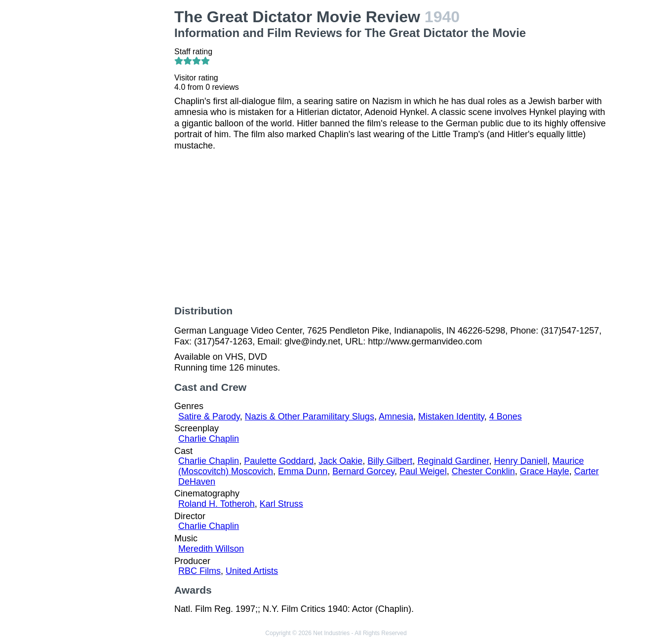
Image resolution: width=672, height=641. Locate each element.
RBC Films (199, 571)
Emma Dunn (303, 471)
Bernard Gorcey (363, 471)
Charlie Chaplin (209, 439)
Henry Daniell (520, 461)
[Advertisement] (117, 156)
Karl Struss (281, 504)
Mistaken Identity (451, 416)
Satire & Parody (209, 416)
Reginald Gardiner (453, 461)
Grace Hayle (545, 471)
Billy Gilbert (390, 461)
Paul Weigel (423, 471)
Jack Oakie (340, 461)
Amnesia (396, 416)
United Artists (252, 571)
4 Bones (506, 416)
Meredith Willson (211, 549)
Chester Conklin (483, 471)
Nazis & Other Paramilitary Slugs (310, 416)
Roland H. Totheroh (217, 504)
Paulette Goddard (279, 461)
